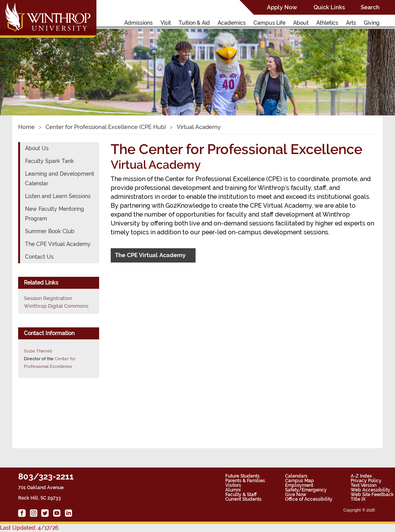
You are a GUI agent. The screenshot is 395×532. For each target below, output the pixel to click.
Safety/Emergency (306, 490)
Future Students (242, 476)
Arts (351, 23)
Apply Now (282, 7)
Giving (372, 23)
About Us (37, 148)
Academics (232, 23)
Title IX (358, 499)
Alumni (233, 490)
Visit (166, 23)
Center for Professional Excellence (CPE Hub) (106, 127)
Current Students (243, 499)
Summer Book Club (50, 231)
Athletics (327, 23)
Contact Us (39, 257)
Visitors (233, 485)
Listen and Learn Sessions (58, 196)
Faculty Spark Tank (50, 161)
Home (26, 127)
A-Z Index (361, 476)
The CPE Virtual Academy (150, 255)
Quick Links (329, 7)
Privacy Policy (366, 481)
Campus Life (269, 23)
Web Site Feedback (372, 495)
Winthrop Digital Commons (56, 306)
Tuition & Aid (194, 23)
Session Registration (48, 298)
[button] (30, 64)
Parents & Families (245, 481)
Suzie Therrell (38, 351)
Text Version (364, 485)
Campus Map (300, 481)
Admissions (138, 23)
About (301, 23)
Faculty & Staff (241, 495)
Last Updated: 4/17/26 (29, 528)
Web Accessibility (371, 490)
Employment (299, 485)
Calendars (296, 476)
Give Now (296, 495)
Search (370, 7)
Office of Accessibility (309, 499)
